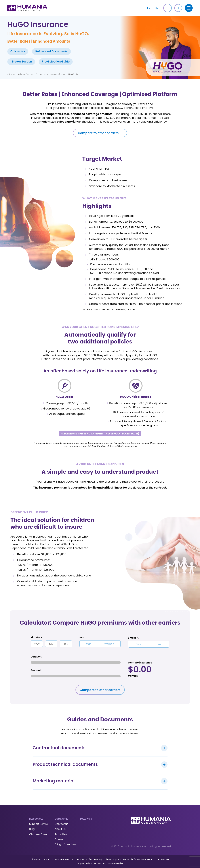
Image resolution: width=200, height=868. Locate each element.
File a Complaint (113, 859)
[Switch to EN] (157, 8)
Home (12, 74)
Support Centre (39, 824)
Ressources (36, 819)
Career (59, 839)
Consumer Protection (63, 859)
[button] (178, 8)
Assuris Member (116, 863)
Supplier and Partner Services (91, 863)
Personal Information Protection (139, 859)
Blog (32, 829)
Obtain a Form (38, 834)
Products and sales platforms (50, 74)
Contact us (61, 824)
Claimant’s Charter (40, 859)
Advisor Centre (25, 74)
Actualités (61, 834)
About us (60, 829)
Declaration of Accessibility (89, 859)
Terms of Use (163, 859)
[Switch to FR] (149, 8)
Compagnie (61, 819)
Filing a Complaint (66, 844)
